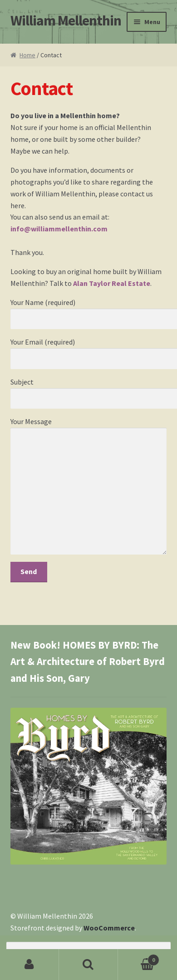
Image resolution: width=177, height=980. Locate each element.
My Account (29, 965)
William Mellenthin (66, 20)
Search (88, 965)
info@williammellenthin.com (59, 229)
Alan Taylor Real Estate (112, 283)
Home (27, 55)
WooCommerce (109, 928)
